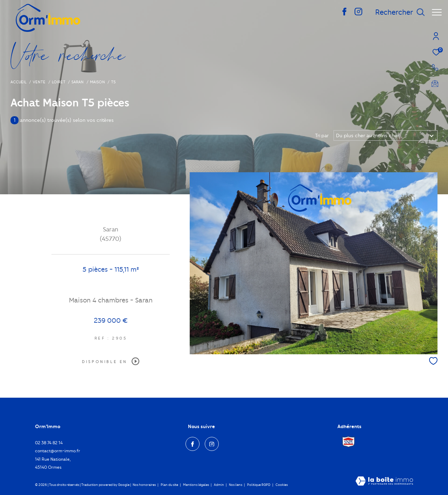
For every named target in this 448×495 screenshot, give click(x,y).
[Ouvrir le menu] (437, 12)
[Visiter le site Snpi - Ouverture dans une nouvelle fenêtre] (348, 442)
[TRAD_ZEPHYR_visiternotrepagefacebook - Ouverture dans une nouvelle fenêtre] (341, 14)
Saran (78, 82)
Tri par (322, 135)
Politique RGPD (259, 485)
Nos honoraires (144, 485)
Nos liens (236, 485)
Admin (219, 485)
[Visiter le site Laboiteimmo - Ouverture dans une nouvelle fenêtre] (384, 482)
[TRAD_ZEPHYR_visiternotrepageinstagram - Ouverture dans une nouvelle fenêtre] (355, 14)
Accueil (19, 82)
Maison (97, 82)
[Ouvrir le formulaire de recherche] (396, 12)
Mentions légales (196, 485)
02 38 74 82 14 (49, 443)
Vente (39, 82)
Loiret (59, 82)
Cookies (282, 485)
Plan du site (170, 485)
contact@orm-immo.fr (58, 451)
